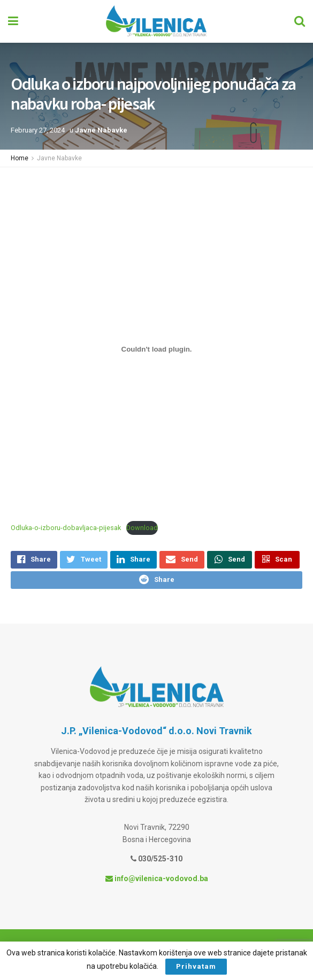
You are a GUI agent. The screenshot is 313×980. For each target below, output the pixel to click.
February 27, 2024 (38, 130)
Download (142, 528)
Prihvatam (196, 966)
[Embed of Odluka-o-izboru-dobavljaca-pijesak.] (156, 349)
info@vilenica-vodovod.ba (157, 884)
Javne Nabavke (101, 130)
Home (20, 158)
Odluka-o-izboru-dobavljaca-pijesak (66, 528)
